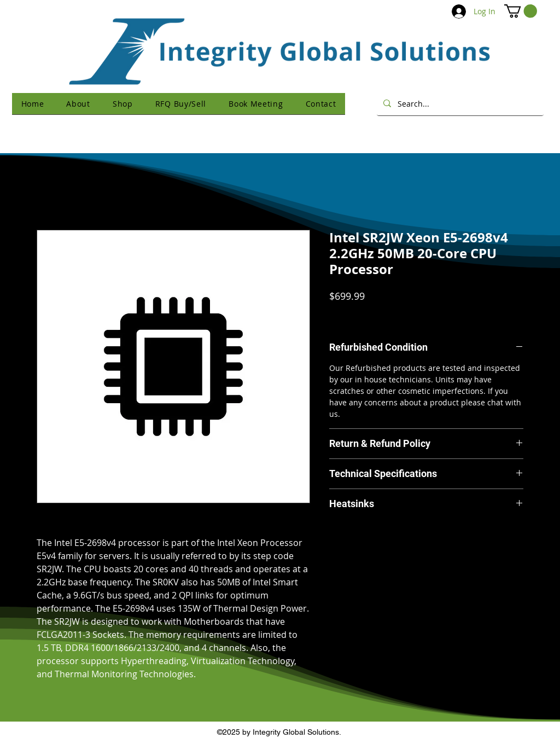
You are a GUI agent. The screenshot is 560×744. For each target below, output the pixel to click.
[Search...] (459, 103)
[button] (521, 11)
